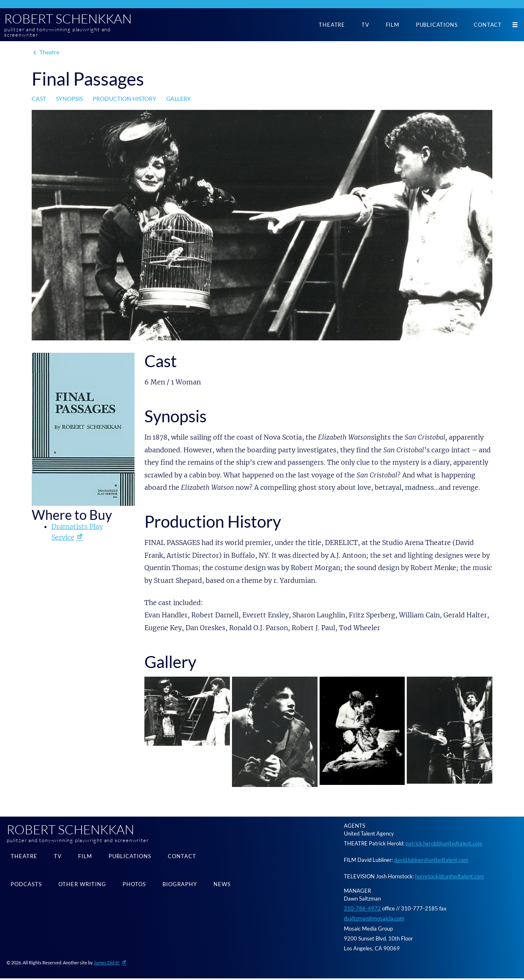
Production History (124, 100)
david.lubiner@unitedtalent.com (431, 861)
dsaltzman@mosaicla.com (374, 920)
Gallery (179, 100)
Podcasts (26, 887)
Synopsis (69, 100)
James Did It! (107, 964)
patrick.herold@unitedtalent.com (444, 845)
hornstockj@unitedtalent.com (450, 878)
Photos (134, 887)
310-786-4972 (362, 910)
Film (393, 25)
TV (365, 25)
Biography (180, 887)
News (222, 887)
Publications (437, 25)
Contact (488, 25)
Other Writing (82, 887)
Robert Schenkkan (74, 19)
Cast (39, 100)
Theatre (332, 25)
